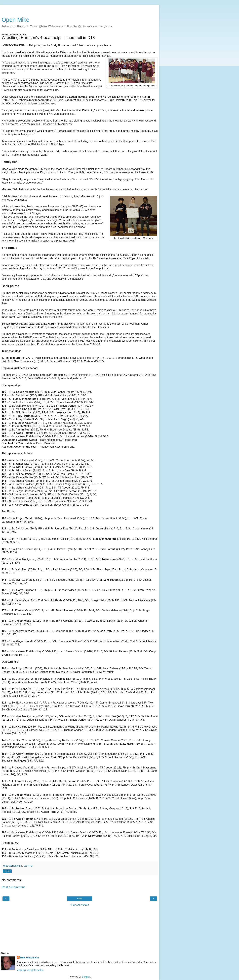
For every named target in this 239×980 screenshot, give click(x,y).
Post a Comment (13, 887)
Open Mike (16, 20)
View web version (80, 905)
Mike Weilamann (30, 958)
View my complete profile (30, 970)
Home (80, 899)
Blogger (86, 977)
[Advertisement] (80, 9)
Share (7, 871)
